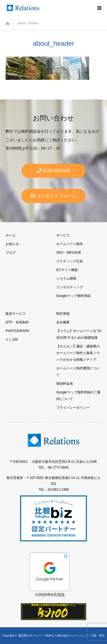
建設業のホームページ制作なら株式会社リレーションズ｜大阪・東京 (62, 635)
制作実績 (63, 314)
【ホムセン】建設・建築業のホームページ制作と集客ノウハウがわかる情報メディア (78, 353)
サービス (63, 235)
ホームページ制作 (70, 244)
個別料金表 (65, 384)
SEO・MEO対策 (69, 253)
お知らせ (12, 244)
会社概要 (63, 322)
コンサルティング (70, 287)
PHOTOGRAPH (17, 331)
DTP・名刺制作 (17, 322)
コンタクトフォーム (54, 196)
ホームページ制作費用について (78, 372)
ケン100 (12, 340)
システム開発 (66, 279)
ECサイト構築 (67, 270)
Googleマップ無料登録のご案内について (78, 396)
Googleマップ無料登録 (73, 296)
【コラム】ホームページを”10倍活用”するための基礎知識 (79, 334)
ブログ (11, 253)
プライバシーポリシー (73, 408)
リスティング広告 (70, 261)
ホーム (11, 235)
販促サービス (16, 314)
